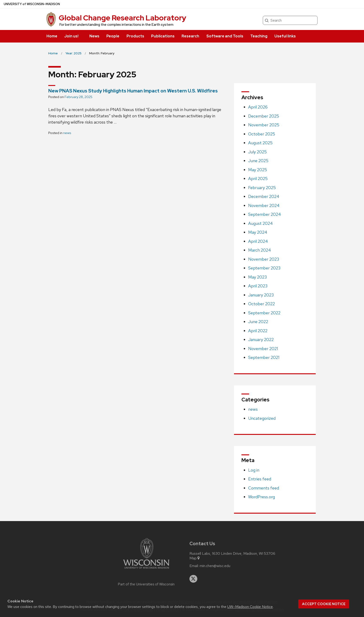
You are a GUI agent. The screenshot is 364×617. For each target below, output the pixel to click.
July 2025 (257, 152)
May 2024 (258, 232)
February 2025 (262, 188)
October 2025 (262, 134)
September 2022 (264, 313)
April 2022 (258, 331)
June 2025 (258, 161)
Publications (163, 36)
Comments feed (264, 488)
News (94, 36)
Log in (254, 470)
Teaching (259, 36)
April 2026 (258, 107)
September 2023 (264, 268)
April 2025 (258, 179)
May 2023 (257, 277)
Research (190, 36)
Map (195, 558)
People (113, 36)
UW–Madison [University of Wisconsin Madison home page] (32, 4)
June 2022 (258, 322)
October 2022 (262, 304)
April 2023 (258, 286)
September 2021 (264, 357)
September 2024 (265, 214)
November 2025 (264, 125)
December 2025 (264, 116)
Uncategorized (262, 418)
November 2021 (263, 349)
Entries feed (260, 479)
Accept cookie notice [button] (324, 604)
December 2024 (264, 196)
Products (135, 36)
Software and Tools (225, 36)
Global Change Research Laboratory (122, 18)
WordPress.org (262, 497)
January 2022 (261, 340)
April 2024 (258, 241)
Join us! (71, 36)
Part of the (146, 584)
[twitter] (193, 579)
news (67, 133)
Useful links (285, 36)
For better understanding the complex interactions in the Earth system (116, 25)
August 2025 (260, 143)
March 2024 (260, 250)
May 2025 (258, 170)
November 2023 (264, 259)
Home (52, 36)
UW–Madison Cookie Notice (250, 607)
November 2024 (264, 205)
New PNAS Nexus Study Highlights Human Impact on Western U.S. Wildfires (133, 91)
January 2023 (261, 295)
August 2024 (260, 223)
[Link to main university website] (146, 569)
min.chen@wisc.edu (215, 566)
